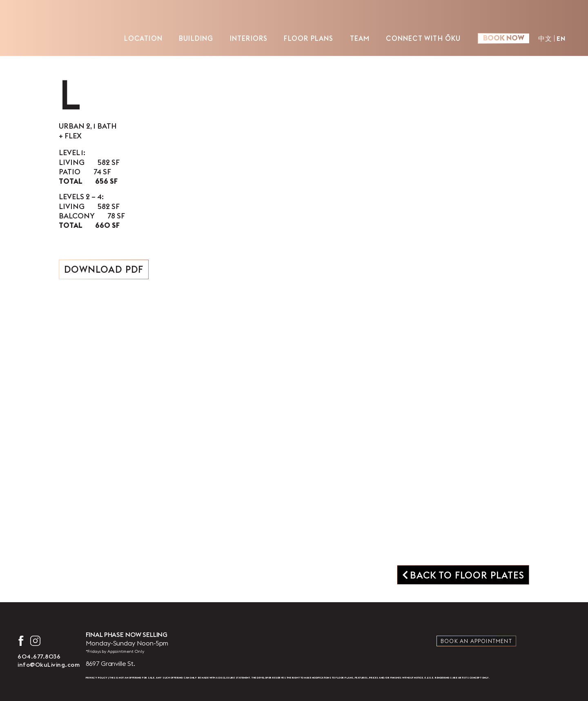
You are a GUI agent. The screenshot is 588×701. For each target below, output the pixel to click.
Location (143, 38)
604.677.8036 (39, 656)
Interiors (249, 38)
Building (196, 38)
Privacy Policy (97, 678)
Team (360, 38)
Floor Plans (308, 38)
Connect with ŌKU (423, 38)
